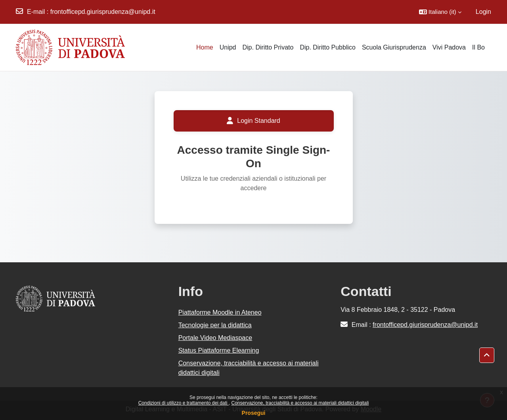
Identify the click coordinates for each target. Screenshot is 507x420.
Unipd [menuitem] (228, 47)
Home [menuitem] (205, 47)
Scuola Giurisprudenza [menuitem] (394, 47)
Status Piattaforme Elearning (219, 350)
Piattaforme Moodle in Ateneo (220, 312)
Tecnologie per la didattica (215, 325)
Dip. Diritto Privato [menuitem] (268, 47)
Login (483, 12)
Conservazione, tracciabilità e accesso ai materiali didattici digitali (300, 403)
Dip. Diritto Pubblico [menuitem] (328, 47)
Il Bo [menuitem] (478, 47)
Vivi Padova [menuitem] (449, 47)
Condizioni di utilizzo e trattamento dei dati (184, 403)
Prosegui (254, 413)
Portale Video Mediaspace (215, 338)
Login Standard (253, 121)
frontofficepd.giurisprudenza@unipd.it (103, 12)
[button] (440, 12)
